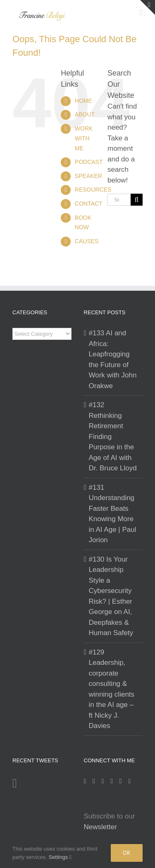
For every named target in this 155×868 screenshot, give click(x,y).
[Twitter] (112, 781)
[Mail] (121, 781)
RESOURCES (93, 190)
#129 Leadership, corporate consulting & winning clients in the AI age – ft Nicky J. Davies (112, 689)
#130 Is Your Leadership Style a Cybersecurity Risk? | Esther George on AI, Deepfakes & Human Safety (111, 596)
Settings (60, 857)
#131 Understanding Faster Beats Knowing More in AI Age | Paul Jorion (113, 514)
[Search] (137, 200)
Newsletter (100, 827)
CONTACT (89, 204)
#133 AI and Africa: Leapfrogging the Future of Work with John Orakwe (113, 359)
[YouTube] (129, 781)
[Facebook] (94, 781)
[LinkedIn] (103, 781)
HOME (83, 101)
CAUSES (87, 241)
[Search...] (119, 200)
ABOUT (85, 114)
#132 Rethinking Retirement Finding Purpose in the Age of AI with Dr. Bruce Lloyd (113, 436)
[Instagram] (85, 781)
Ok (127, 853)
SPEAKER (88, 176)
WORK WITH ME (84, 138)
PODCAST (89, 162)
